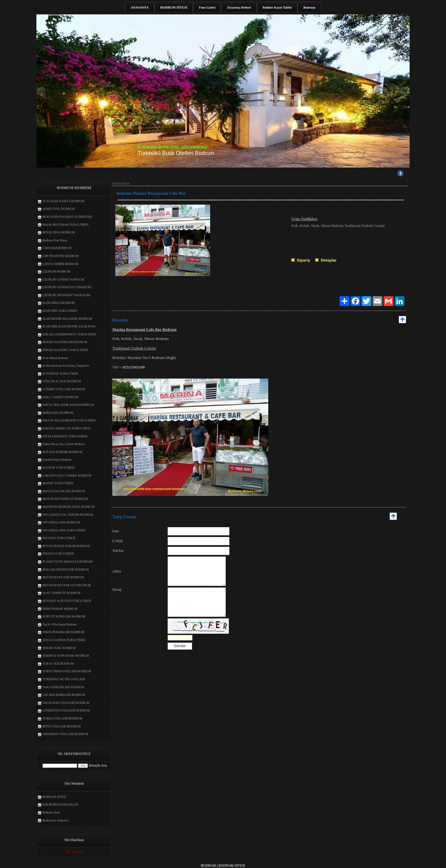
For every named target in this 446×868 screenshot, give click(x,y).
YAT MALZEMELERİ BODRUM (64, 695)
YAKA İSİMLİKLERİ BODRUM (63, 687)
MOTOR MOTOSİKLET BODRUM (65, 499)
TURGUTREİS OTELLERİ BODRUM (67, 671)
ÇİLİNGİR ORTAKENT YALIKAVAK (67, 295)
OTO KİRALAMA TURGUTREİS (64, 530)
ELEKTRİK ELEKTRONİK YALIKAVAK (69, 326)
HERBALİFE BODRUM (58, 413)
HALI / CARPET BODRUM (60, 397)
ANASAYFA (140, 7)
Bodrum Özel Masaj (55, 240)
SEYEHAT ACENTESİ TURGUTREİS (67, 601)
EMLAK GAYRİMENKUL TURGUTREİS (69, 334)
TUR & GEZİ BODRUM (58, 664)
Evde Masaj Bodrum (55, 358)
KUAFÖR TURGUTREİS (59, 468)
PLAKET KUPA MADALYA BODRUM (68, 562)
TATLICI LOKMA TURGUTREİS (64, 640)
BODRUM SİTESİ (174, 7)
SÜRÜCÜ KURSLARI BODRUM (64, 616)
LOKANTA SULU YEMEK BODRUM (67, 476)
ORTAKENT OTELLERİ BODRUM (65, 734)
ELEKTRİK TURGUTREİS (60, 311)
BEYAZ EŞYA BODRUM (59, 232)
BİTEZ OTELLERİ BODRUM (62, 726)
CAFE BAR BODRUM (57, 248)
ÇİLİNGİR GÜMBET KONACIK (63, 279)
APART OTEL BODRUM (59, 209)
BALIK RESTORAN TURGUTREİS (65, 225)
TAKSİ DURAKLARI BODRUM (63, 632)
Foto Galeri (207, 7)
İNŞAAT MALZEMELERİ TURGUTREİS (69, 420)
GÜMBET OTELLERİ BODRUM (64, 389)
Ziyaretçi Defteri (239, 7)
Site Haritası (75, 851)
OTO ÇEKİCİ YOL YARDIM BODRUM (68, 515)
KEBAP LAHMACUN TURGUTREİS (67, 428)
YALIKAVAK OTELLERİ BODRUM (66, 703)
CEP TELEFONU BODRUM (61, 256)
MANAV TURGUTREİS (58, 483)
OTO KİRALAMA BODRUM (61, 522)
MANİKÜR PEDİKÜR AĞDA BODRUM (69, 507)
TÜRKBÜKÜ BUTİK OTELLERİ (64, 679)
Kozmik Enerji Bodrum (57, 460)
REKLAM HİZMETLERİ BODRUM (66, 570)
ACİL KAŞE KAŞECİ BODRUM (63, 201)
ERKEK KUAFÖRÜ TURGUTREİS (65, 350)
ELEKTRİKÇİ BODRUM (59, 303)
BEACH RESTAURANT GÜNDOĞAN (67, 217)
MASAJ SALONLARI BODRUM (64, 491)
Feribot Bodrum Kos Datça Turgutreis (66, 366)
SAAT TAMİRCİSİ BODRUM (61, 593)
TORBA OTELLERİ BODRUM (62, 718)
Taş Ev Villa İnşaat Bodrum (59, 624)
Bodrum (309, 7)
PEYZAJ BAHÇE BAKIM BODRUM (66, 546)
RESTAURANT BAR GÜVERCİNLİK (67, 585)
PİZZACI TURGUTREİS (58, 554)
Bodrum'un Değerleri (56, 820)
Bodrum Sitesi (51, 812)
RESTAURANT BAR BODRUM (63, 577)
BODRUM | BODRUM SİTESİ (223, 866)
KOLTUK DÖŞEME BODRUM (62, 452)
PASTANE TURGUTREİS (59, 538)
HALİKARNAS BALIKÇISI (60, 804)
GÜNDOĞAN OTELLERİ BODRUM (66, 710)
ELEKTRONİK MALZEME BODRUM (67, 319)
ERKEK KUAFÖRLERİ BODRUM (65, 342)
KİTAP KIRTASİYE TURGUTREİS (65, 436)
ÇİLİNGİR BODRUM (56, 272)
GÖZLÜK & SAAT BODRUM (62, 381)
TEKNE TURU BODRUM (59, 648)
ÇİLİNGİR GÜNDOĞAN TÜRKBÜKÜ (67, 287)
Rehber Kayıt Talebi (277, 7)
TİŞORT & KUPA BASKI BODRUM (66, 656)
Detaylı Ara (98, 765)
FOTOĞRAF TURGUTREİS (60, 374)
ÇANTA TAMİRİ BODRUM (60, 264)
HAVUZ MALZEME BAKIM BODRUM (68, 405)
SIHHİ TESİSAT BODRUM (60, 609)
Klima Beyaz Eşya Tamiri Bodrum (64, 444)
